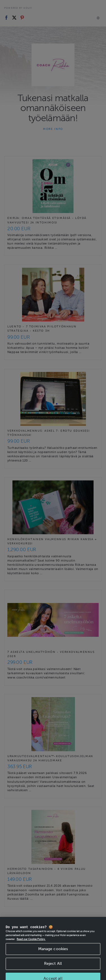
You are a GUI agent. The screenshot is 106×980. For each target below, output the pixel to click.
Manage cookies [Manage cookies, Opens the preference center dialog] (53, 953)
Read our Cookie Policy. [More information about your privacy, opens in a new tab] (31, 943)
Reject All (53, 967)
